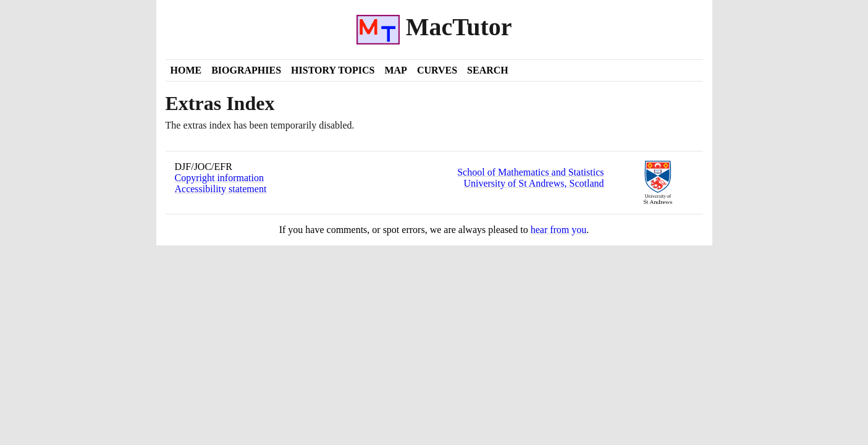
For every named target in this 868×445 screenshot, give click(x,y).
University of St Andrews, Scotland (533, 183)
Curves (437, 70)
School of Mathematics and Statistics (530, 172)
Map (395, 70)
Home (186, 70)
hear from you (559, 230)
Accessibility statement (221, 189)
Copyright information (219, 178)
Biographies (246, 70)
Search (488, 70)
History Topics (333, 70)
